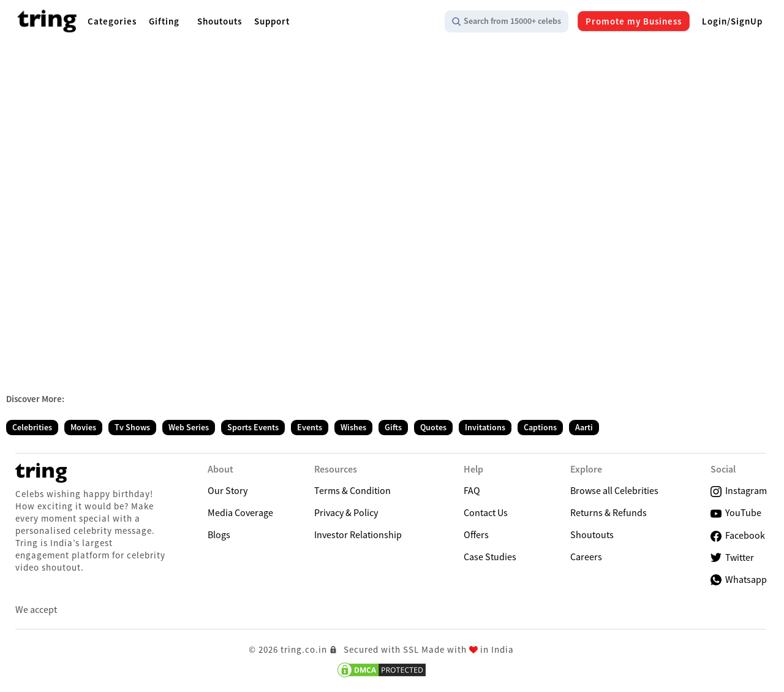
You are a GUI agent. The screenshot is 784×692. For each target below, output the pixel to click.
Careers (586, 557)
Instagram (739, 491)
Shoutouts (592, 534)
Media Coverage (240, 512)
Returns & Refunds (609, 512)
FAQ (472, 490)
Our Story (228, 490)
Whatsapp (739, 579)
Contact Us (486, 512)
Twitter (732, 557)
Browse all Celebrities (614, 490)
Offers (476, 534)
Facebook (738, 535)
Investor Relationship (358, 534)
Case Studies (490, 557)
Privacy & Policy (346, 512)
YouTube (736, 513)
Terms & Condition (352, 490)
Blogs (219, 534)
